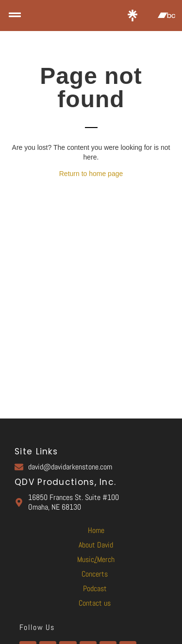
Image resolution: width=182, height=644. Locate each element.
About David (96, 545)
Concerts (95, 574)
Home (96, 530)
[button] (15, 16)
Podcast (95, 588)
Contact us (95, 603)
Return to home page (91, 174)
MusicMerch (96, 559)
